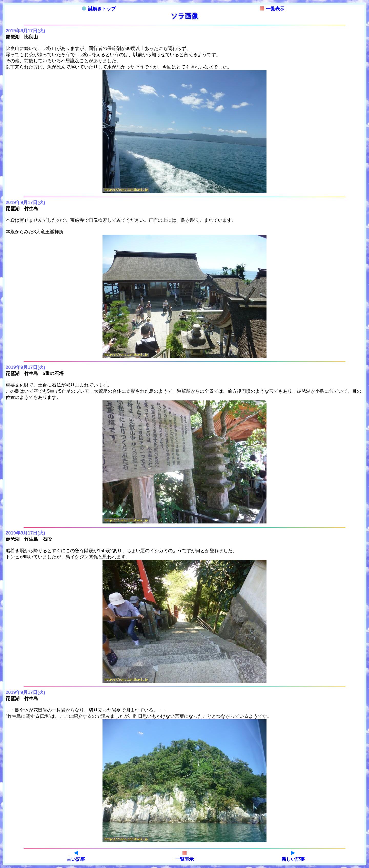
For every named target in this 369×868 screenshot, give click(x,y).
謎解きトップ (99, 9)
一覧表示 (272, 9)
